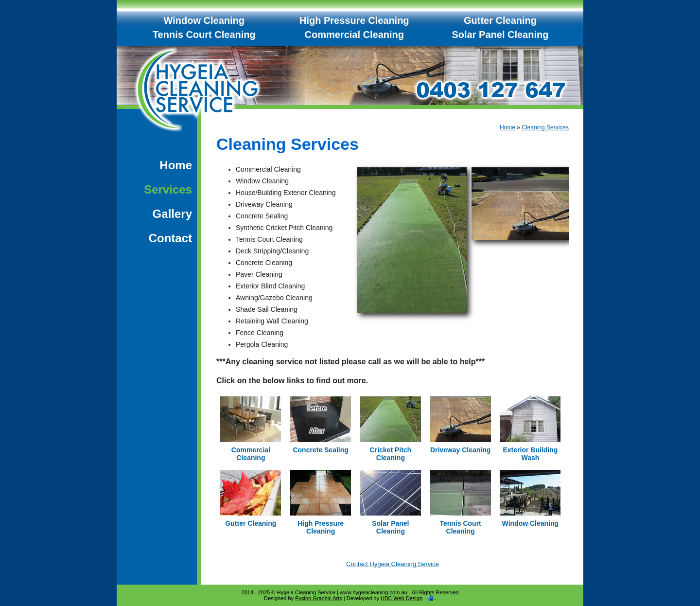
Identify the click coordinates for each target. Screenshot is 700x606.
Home (176, 165)
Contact (170, 238)
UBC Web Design (402, 598)
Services (168, 189)
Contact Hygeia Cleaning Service (393, 564)
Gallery (172, 214)
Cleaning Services (545, 127)
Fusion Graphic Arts (319, 598)
